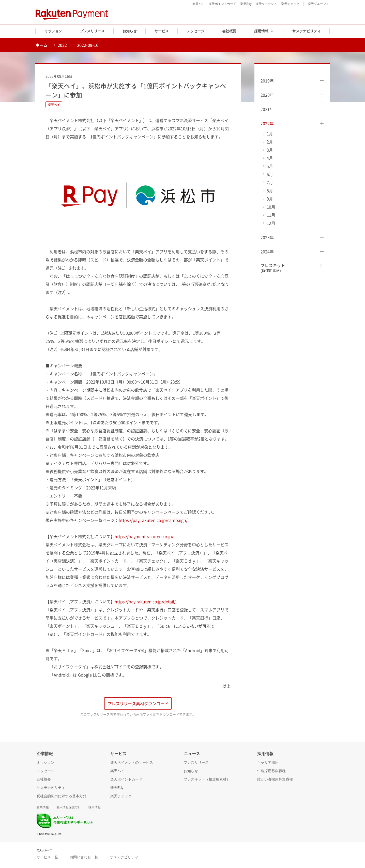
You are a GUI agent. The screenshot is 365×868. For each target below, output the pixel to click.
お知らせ (130, 31)
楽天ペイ (199, 4)
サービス (162, 31)
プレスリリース (92, 31)
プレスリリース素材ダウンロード (138, 704)
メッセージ (195, 31)
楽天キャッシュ (266, 4)
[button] (264, 31)
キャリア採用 (268, 763)
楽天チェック (290, 4)
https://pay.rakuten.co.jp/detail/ (145, 601)
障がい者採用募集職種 (275, 780)
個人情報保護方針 (69, 808)
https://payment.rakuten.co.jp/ (144, 536)
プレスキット (273, 268)
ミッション (53, 31)
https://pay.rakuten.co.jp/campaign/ (153, 520)
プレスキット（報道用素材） (207, 780)
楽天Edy (246, 4)
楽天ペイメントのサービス (132, 763)
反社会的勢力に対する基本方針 (62, 797)
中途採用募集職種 (271, 772)
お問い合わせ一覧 (84, 858)
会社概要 (229, 31)
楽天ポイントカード (222, 4)
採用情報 (95, 808)
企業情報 (43, 808)
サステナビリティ (307, 31)
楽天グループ (318, 4)
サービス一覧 (47, 858)
